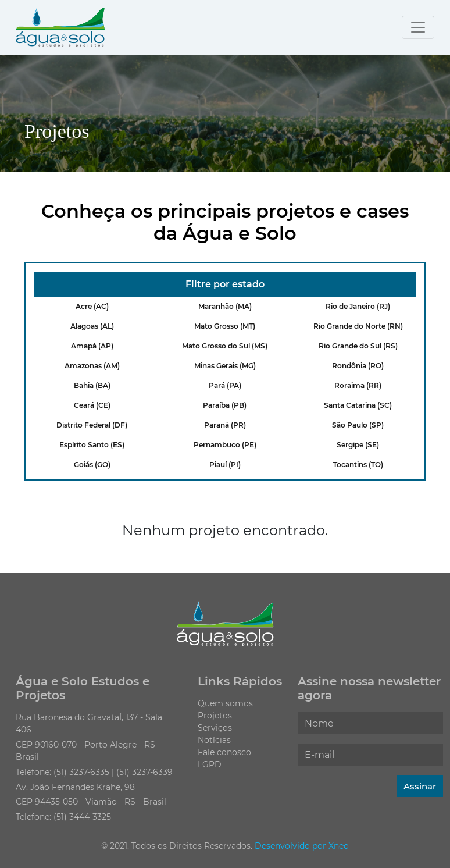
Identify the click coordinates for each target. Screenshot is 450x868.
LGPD (210, 764)
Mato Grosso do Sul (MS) (225, 346)
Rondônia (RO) (358, 366)
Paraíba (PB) (225, 405)
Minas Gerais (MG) (225, 366)
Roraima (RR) (358, 385)
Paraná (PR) (225, 425)
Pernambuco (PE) (225, 445)
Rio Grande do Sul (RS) (358, 346)
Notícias (214, 740)
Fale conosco (224, 752)
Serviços (215, 728)
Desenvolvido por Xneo (302, 846)
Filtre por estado (225, 284)
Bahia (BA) (92, 385)
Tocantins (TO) (358, 465)
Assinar (420, 786)
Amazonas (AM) (92, 366)
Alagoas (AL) (92, 326)
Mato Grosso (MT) (225, 326)
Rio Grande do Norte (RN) (358, 326)
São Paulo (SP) (358, 425)
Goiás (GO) (92, 465)
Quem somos (225, 703)
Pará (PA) (225, 385)
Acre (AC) (92, 306)
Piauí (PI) (225, 465)
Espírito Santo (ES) (92, 445)
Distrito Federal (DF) (92, 425)
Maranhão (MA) (225, 306)
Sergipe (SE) (358, 445)
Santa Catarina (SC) (358, 405)
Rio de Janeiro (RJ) (358, 306)
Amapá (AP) (92, 346)
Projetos (215, 716)
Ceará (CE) (92, 405)
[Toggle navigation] (418, 27)
